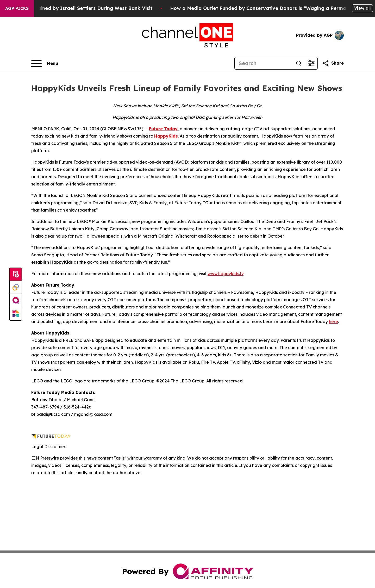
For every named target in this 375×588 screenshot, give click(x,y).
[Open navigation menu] (45, 63)
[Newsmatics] (16, 314)
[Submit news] (16, 275)
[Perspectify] (16, 288)
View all (362, 8)
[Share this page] (333, 63)
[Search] (264, 63)
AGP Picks (17, 8)
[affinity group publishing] (16, 301)
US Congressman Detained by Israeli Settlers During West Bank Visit (88, 8)
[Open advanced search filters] (311, 63)
